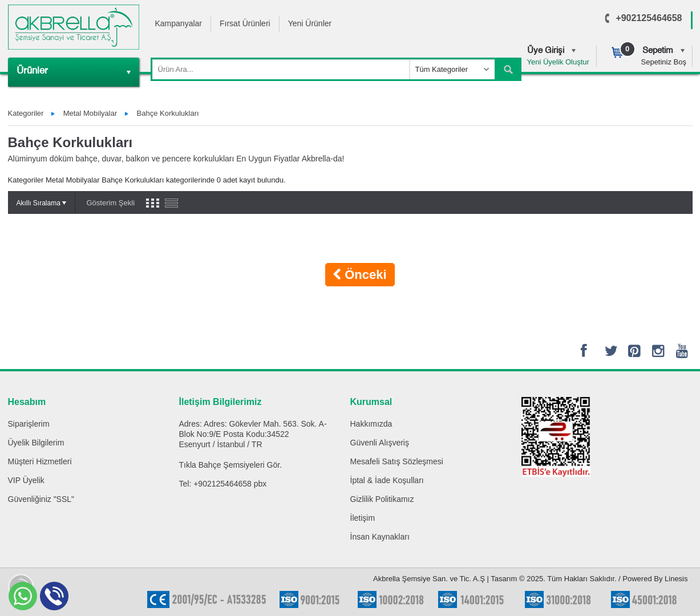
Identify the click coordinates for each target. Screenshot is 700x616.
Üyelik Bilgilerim (36, 443)
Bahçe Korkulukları (168, 113)
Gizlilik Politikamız (382, 499)
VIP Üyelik (26, 480)
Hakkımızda (371, 424)
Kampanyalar (179, 23)
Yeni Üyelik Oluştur (558, 62)
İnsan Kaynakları (380, 537)
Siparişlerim (29, 424)
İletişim (363, 518)
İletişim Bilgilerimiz (220, 402)
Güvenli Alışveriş (380, 443)
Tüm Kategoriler (442, 69)
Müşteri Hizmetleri (40, 461)
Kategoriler (26, 113)
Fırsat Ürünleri (245, 23)
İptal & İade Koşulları (387, 480)
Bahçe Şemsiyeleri (232, 465)
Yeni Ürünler (310, 23)
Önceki (360, 275)
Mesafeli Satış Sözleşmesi (397, 461)
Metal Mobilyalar (90, 113)
